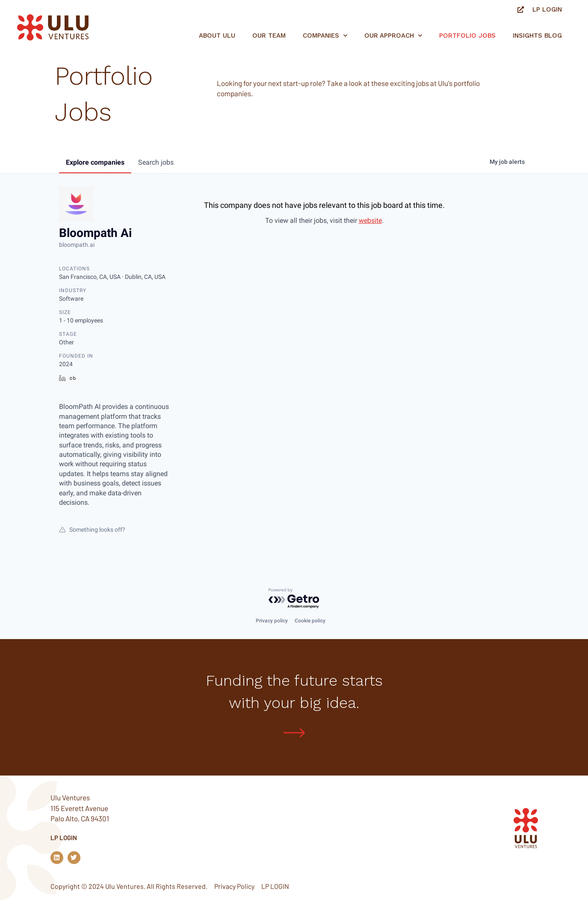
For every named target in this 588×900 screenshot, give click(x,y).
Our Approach (393, 36)
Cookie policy (310, 620)
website (370, 221)
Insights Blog (537, 36)
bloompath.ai (77, 245)
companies (95, 162)
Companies (325, 36)
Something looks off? (92, 530)
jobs (156, 162)
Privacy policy (272, 620)
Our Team (269, 36)
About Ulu (217, 36)
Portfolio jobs (467, 36)
